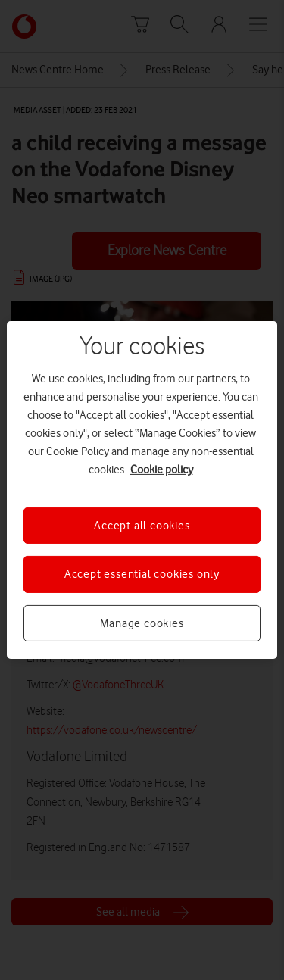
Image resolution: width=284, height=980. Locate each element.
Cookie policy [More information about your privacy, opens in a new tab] (162, 470)
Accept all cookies (142, 526)
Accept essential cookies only (142, 574)
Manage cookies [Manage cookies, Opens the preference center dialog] (142, 623)
